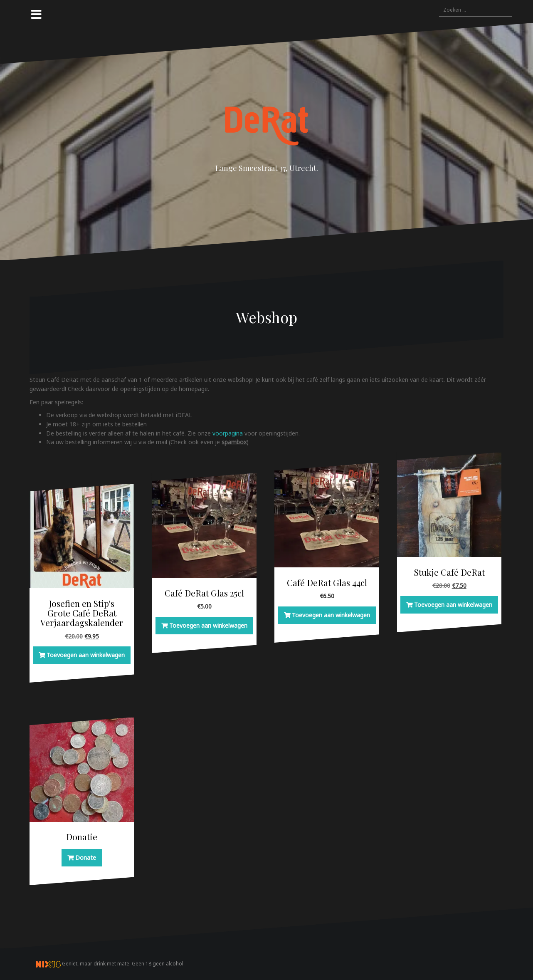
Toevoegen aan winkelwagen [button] (86, 655)
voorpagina (228, 433)
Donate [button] (86, 857)
